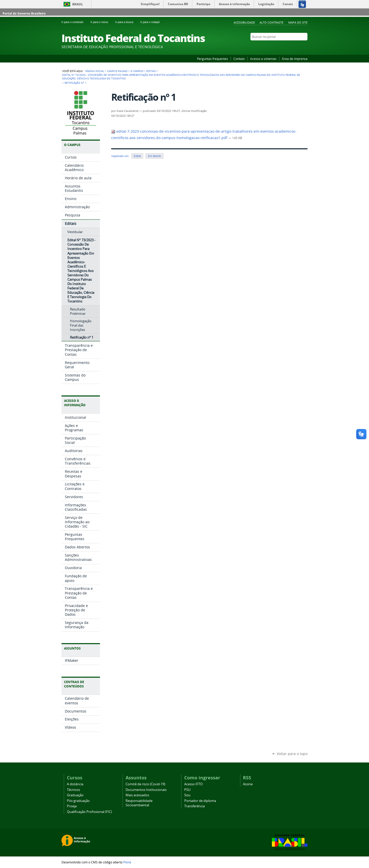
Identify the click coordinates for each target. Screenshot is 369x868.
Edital (137, 156)
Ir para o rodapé (152, 22)
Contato (239, 59)
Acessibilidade (244, 22)
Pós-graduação (78, 801)
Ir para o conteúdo (75, 22)
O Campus (137, 71)
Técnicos (73, 790)
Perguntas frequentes (213, 59)
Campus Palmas (117, 71)
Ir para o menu (102, 22)
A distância (75, 784)
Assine (248, 784)
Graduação (75, 795)
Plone (127, 862)
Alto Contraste (271, 22)
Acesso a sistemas (263, 59)
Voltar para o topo (292, 754)
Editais (151, 71)
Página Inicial (95, 71)
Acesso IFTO (193, 784)
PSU (187, 790)
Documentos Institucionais (146, 790)
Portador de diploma (200, 801)
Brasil (78, 4)
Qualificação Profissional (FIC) (89, 812)
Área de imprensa (295, 59)
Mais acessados (137, 795)
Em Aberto (154, 156)
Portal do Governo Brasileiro (24, 13)
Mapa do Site (298, 22)
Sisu (187, 795)
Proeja (72, 806)
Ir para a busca (127, 22)
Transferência (194, 806)
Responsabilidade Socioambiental (139, 803)
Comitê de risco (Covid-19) (145, 784)
